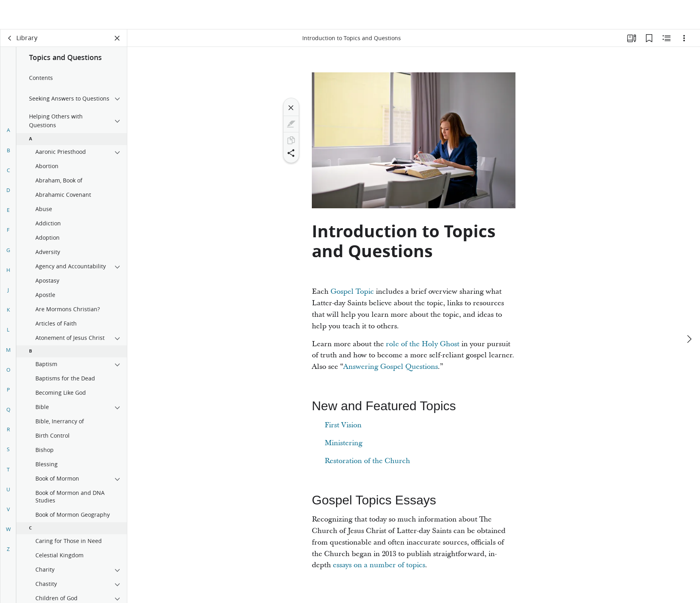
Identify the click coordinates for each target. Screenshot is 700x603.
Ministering (343, 443)
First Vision (343, 425)
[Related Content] (667, 38)
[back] (10, 38)
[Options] (684, 38)
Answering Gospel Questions (391, 367)
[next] (689, 310)
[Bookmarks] (649, 38)
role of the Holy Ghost (423, 344)
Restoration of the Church (367, 461)
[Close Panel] (117, 38)
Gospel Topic (352, 292)
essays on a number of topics (379, 565)
